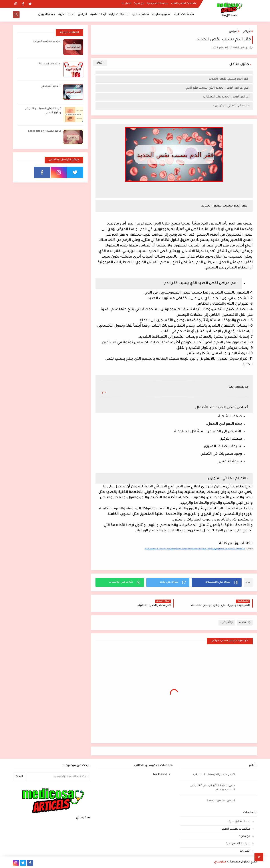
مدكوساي (220, 862)
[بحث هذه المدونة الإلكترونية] (58, 777)
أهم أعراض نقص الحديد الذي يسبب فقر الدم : (217, 88)
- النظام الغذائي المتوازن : (231, 106)
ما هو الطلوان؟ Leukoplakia (45, 131)
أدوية (62, 15)
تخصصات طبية (184, 15)
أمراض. (233, 32)
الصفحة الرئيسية (240, 822)
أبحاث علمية (98, 15)
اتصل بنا (126, 4)
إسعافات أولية (119, 15)
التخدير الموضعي (51, 86)
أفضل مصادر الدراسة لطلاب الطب (214, 775)
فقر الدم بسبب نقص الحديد (229, 79)
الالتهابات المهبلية (50, 64)
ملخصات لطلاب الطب (184, 4)
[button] (217, 582)
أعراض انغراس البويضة (47, 42)
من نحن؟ (139, 4)
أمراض (82, 15)
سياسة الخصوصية (158, 4)
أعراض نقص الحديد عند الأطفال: (226, 97)
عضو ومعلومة (161, 15)
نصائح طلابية (140, 15)
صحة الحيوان (47, 15)
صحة (71, 15)
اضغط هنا (160, 775)
